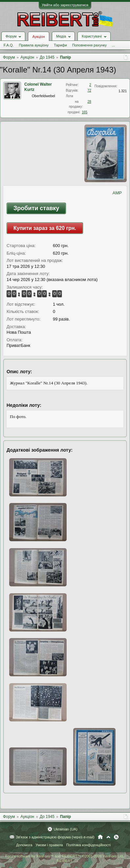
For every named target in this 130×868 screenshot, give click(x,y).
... (113, 45)
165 (85, 112)
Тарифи (60, 45)
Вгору (108, 837)
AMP (117, 193)
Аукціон (38, 37)
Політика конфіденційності (88, 845)
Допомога (24, 845)
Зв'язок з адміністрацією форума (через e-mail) (55, 837)
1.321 (123, 91)
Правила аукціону (34, 45)
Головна (100, 837)
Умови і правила (49, 845)
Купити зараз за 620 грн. (45, 228)
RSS (116, 837)
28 (89, 102)
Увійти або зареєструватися (65, 5)
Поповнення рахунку (89, 45)
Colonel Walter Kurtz (38, 87)
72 (89, 90)
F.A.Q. (9, 45)
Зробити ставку (36, 208)
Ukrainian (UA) (65, 829)
